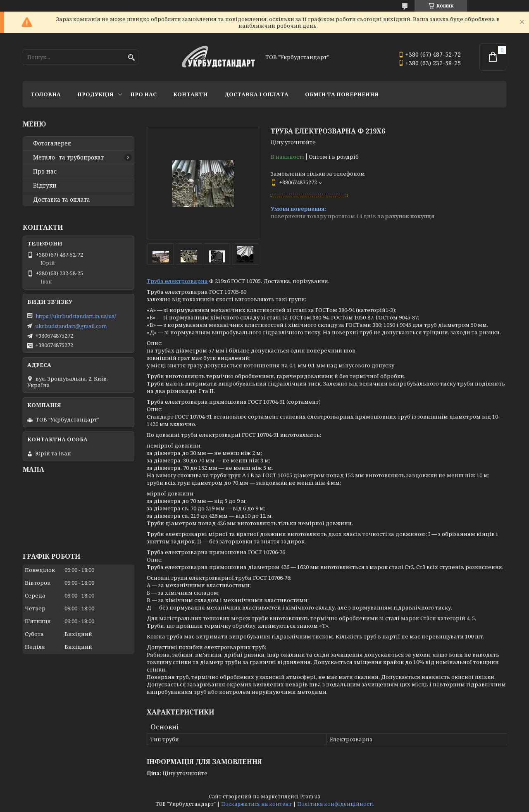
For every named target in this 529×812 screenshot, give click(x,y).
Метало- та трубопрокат (68, 157)
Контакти (191, 94)
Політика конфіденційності (336, 804)
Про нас (143, 94)
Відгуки (45, 186)
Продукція (95, 94)
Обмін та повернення (342, 94)
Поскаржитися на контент (256, 804)
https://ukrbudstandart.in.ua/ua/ (76, 316)
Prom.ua (310, 797)
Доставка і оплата (256, 94)
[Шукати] (131, 58)
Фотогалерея (52, 143)
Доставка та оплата (62, 200)
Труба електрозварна (177, 281)
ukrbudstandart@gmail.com (71, 326)
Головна (46, 94)
